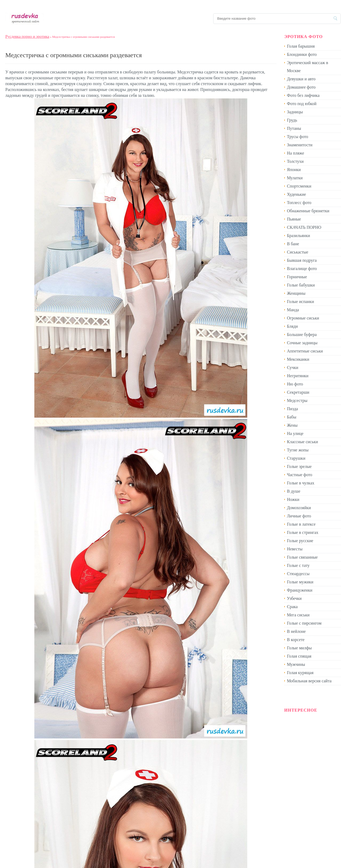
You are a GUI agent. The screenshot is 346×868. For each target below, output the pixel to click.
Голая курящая (300, 673)
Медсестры (297, 400)
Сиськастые (298, 252)
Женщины (296, 293)
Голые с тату (298, 565)
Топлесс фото (299, 203)
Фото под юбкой (302, 104)
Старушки (296, 458)
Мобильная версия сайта (309, 681)
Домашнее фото (301, 87)
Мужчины (296, 664)
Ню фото (295, 384)
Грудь (292, 120)
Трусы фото (298, 137)
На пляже (296, 153)
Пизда (292, 409)
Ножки (293, 499)
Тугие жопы (298, 450)
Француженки (300, 590)
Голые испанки (300, 302)
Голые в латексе (301, 524)
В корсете (296, 640)
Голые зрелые (299, 466)
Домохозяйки (299, 508)
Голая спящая (299, 656)
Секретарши (298, 392)
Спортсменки (299, 186)
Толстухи (295, 161)
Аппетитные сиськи (305, 351)
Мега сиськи (298, 615)
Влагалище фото (302, 269)
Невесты (295, 549)
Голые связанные (302, 557)
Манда (293, 310)
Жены (292, 425)
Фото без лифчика (303, 95)
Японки (294, 170)
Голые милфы (299, 648)
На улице (295, 433)
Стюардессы (298, 574)
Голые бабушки (301, 285)
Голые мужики (300, 582)
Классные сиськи (302, 442)
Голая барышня (301, 46)
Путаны (294, 128)
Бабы (292, 417)
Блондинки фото (302, 54)
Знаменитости (300, 145)
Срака (292, 607)
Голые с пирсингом (304, 623)
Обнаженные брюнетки (308, 211)
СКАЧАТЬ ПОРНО (304, 227)
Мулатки (295, 178)
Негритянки (298, 376)
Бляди (292, 326)
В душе (294, 491)
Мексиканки (298, 359)
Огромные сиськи (303, 318)
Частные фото (300, 475)
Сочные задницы (302, 343)
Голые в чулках (301, 483)
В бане (293, 244)
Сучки (293, 367)
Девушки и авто (301, 79)
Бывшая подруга (302, 260)
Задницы (295, 112)
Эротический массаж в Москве (308, 67)
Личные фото (299, 516)
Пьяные (294, 219)
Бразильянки (298, 236)
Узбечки (294, 598)
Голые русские (300, 541)
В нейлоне (296, 631)
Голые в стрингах (303, 532)
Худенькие (296, 194)
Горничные (297, 277)
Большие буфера (302, 335)
